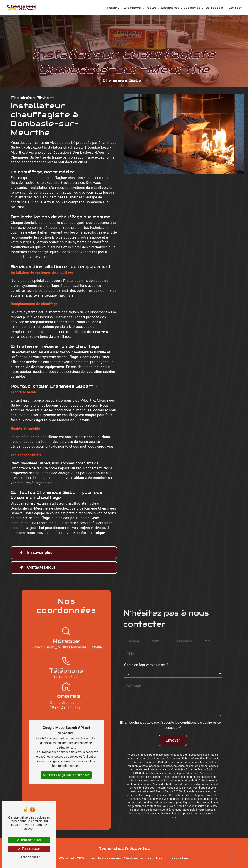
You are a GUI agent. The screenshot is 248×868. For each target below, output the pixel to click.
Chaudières (170, 8)
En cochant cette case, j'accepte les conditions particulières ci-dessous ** (173, 719)
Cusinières (191, 8)
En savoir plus (35, 553)
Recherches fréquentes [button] (124, 849)
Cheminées (132, 8)
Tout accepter (29, 840)
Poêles (151, 8)
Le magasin (214, 8)
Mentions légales (138, 859)
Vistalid (68, 859)
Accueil (112, 8)
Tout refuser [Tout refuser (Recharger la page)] (29, 849)
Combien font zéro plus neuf (146, 659)
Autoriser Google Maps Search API (66, 769)
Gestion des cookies (172, 859)
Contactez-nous (37, 568)
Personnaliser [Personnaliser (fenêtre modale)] (29, 857)
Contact (235, 8)
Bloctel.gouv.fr (138, 808)
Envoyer (173, 734)
